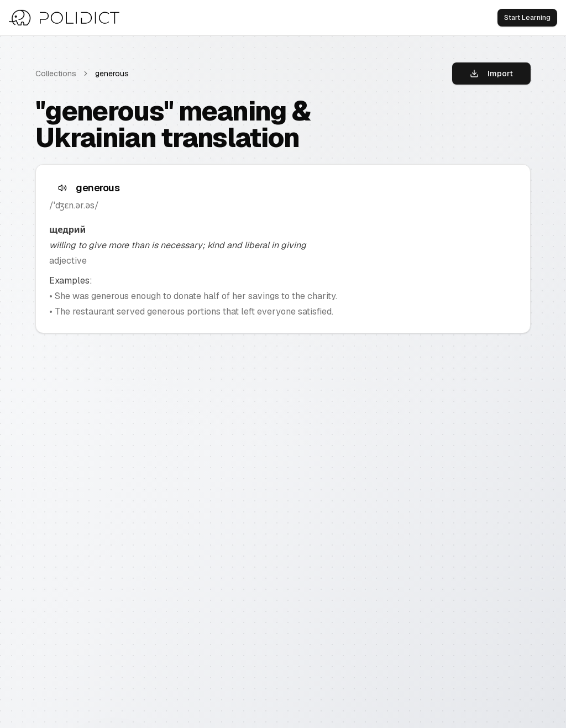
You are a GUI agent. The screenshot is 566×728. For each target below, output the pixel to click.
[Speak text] (62, 188)
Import (491, 74)
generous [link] (112, 74)
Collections (56, 74)
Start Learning (527, 18)
